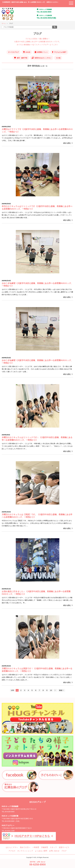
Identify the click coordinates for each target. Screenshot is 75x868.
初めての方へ (25, 847)
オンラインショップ (25, 851)
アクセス (12, 851)
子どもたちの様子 (60, 52)
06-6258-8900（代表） (13, 821)
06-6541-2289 (10, 831)
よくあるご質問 (41, 851)
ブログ (64, 851)
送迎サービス (64, 847)
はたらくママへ (12, 847)
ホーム (4, 23)
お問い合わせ (54, 851)
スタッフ (53, 847)
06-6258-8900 (10, 812)
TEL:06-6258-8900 (44, 12)
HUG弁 (28, 52)
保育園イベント (42, 52)
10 (51, 690)
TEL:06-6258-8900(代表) (46, 18)
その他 (58, 58)
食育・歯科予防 (22, 58)
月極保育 (45, 847)
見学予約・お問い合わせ (37, 864)
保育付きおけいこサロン (43, 58)
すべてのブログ (13, 52)
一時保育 (36, 847)
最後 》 (62, 690)
